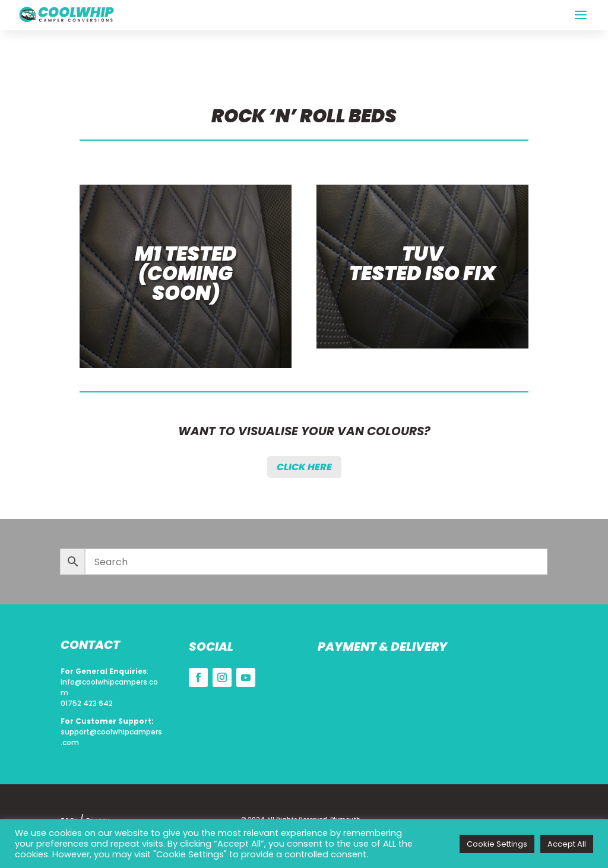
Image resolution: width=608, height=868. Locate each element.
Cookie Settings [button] (497, 844)
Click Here (304, 467)
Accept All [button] (567, 844)
